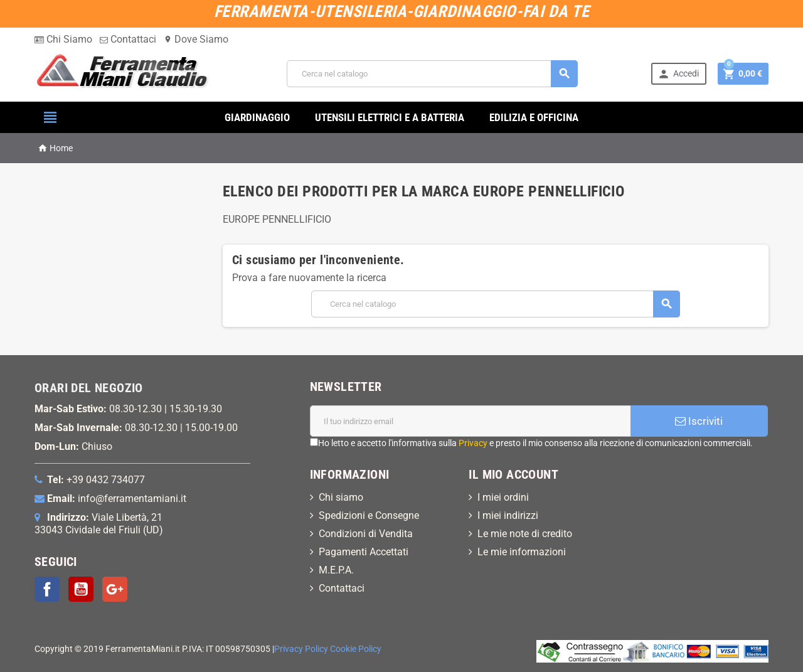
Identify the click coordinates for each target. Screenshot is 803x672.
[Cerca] (432, 74)
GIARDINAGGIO (257, 117)
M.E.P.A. (336, 570)
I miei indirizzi (508, 515)
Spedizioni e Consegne (369, 515)
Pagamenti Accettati (364, 552)
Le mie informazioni (522, 552)
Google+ (115, 589)
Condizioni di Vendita (366, 534)
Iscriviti (699, 421)
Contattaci (128, 39)
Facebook (47, 589)
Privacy (473, 443)
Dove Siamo (196, 39)
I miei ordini (503, 497)
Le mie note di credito (525, 534)
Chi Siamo (63, 39)
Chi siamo (341, 497)
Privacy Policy (301, 649)
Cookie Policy (356, 649)
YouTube (81, 589)
